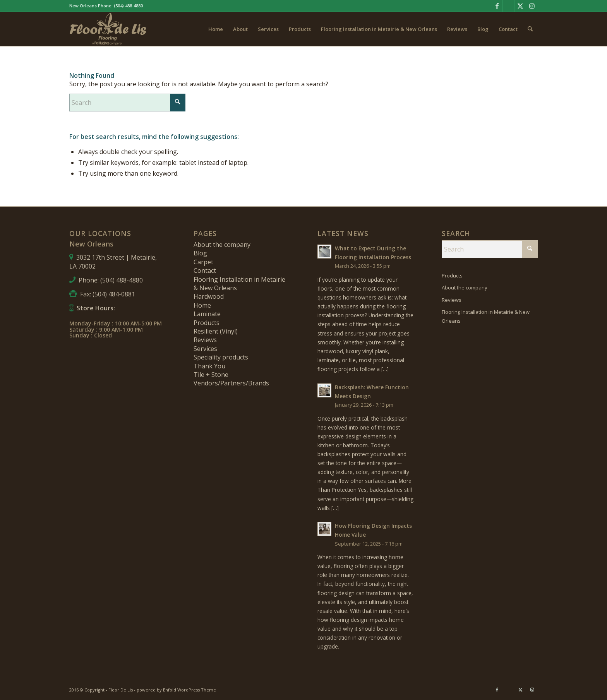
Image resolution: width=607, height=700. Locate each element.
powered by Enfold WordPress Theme (176, 690)
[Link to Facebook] (497, 6)
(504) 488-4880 (128, 6)
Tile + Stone (211, 375)
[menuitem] (216, 29)
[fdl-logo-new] (108, 29)
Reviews (205, 340)
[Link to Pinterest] (508, 6)
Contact (205, 270)
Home (202, 305)
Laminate (207, 314)
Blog (200, 253)
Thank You (209, 366)
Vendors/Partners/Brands (231, 383)
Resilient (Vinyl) (216, 331)
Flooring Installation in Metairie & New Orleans (486, 316)
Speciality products (221, 357)
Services (205, 349)
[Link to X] (520, 6)
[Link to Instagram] (532, 6)
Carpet (203, 262)
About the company (222, 245)
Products (207, 323)
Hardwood (209, 296)
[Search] (530, 29)
